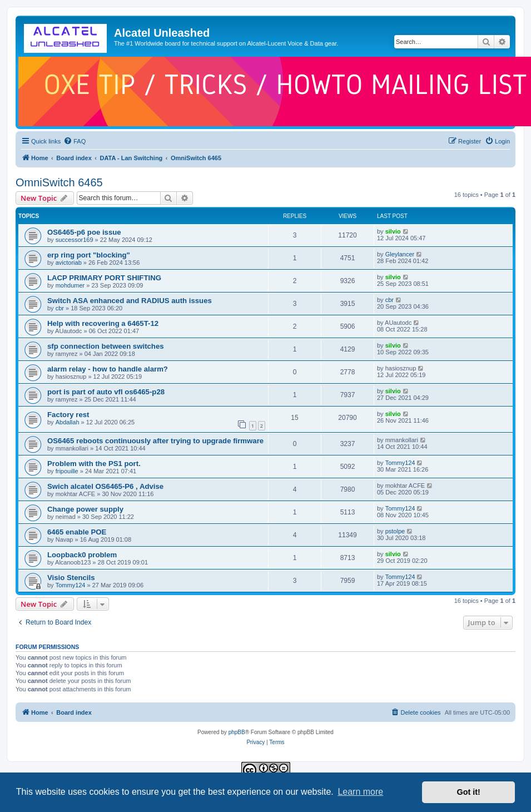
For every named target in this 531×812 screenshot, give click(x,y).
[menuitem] (75, 141)
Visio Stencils (71, 578)
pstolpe (395, 531)
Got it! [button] (469, 792)
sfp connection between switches (106, 346)
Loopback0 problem (82, 555)
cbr (60, 308)
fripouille (67, 471)
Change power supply (85, 509)
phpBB (237, 732)
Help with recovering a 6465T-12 (103, 323)
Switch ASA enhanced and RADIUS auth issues (130, 301)
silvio (393, 231)
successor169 (75, 240)
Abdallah (68, 422)
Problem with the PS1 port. (94, 464)
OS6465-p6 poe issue (84, 232)
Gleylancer (400, 254)
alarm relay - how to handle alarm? (108, 369)
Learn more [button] (360, 792)
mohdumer (70, 285)
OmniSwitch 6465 (59, 182)
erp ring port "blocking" (89, 255)
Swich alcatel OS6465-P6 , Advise (105, 486)
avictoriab (69, 263)
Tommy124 (400, 463)
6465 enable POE (77, 532)
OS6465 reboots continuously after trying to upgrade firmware (155, 441)
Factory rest (68, 415)
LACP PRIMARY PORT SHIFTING (104, 278)
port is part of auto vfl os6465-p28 (106, 392)
